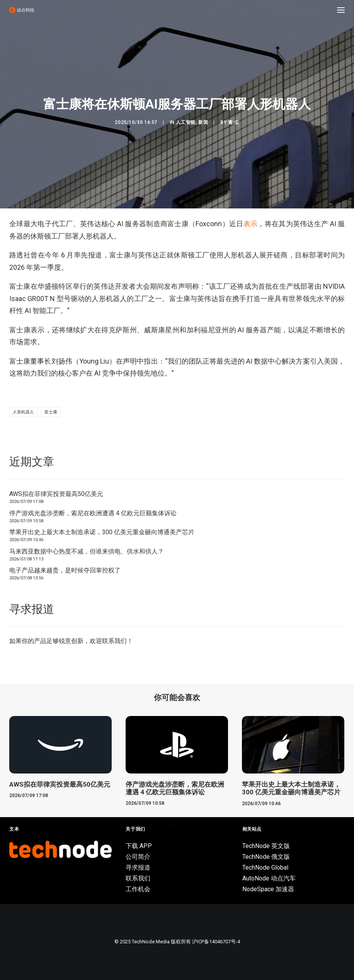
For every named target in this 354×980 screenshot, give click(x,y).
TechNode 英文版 (266, 846)
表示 (251, 224)
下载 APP (139, 846)
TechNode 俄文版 (266, 857)
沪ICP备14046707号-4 (216, 942)
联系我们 (114, 641)
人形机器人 (23, 412)
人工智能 (186, 122)
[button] (341, 10)
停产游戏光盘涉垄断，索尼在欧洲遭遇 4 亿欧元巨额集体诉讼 (93, 513)
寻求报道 (138, 867)
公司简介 (138, 857)
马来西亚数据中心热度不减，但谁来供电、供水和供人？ (87, 551)
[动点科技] (22, 10)
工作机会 (138, 889)
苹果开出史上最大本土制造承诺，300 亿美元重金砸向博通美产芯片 (102, 532)
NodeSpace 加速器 (268, 889)
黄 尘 (234, 122)
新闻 (203, 122)
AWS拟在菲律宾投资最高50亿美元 (56, 494)
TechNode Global (265, 867)
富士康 (51, 412)
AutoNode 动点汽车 (269, 878)
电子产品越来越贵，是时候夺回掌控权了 (65, 570)
